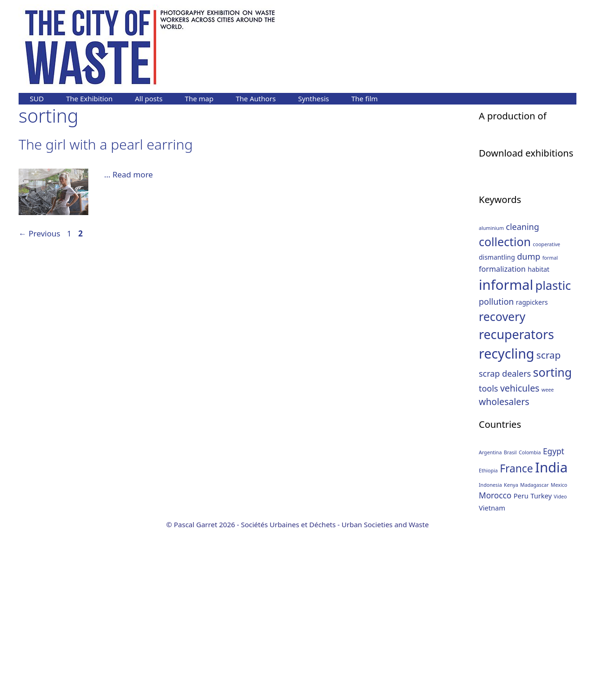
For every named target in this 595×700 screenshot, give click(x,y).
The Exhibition (89, 98)
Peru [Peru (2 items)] (521, 665)
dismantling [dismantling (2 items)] (497, 427)
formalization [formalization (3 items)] (502, 438)
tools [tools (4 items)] (488, 557)
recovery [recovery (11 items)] (502, 485)
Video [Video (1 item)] (560, 666)
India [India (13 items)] (551, 636)
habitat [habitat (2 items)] (539, 439)
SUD (37, 98)
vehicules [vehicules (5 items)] (520, 557)
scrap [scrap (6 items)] (549, 524)
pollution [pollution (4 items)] (496, 471)
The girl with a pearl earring (106, 144)
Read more (133, 174)
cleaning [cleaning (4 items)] (522, 396)
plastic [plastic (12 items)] (553, 454)
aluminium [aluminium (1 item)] (491, 397)
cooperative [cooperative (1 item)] (546, 413)
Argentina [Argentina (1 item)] (490, 621)
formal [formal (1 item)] (550, 427)
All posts (149, 98)
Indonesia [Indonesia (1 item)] (490, 654)
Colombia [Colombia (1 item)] (530, 621)
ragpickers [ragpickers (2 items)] (532, 471)
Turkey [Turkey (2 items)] (541, 665)
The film (365, 98)
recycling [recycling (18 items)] (506, 523)
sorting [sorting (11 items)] (553, 542)
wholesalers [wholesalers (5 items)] (504, 571)
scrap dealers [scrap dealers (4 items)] (505, 543)
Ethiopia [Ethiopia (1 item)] (488, 640)
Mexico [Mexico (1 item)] (559, 654)
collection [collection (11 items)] (505, 411)
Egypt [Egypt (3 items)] (554, 620)
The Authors (256, 98)
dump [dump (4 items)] (529, 426)
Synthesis (314, 98)
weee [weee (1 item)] (548, 559)
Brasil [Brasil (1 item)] (510, 621)
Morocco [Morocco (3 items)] (495, 665)
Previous (40, 233)
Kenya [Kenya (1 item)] (511, 654)
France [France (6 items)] (516, 638)
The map (199, 98)
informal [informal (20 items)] (506, 454)
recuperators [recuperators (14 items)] (516, 504)
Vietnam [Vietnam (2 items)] (492, 677)
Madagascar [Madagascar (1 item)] (534, 654)
